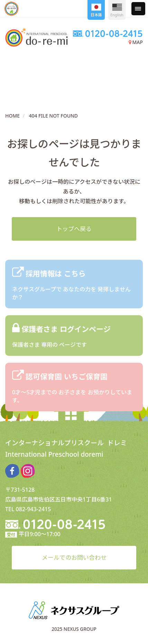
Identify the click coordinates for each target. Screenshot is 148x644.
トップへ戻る (74, 229)
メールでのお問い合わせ (74, 557)
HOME (12, 116)
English (117, 10)
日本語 (96, 10)
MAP (136, 42)
